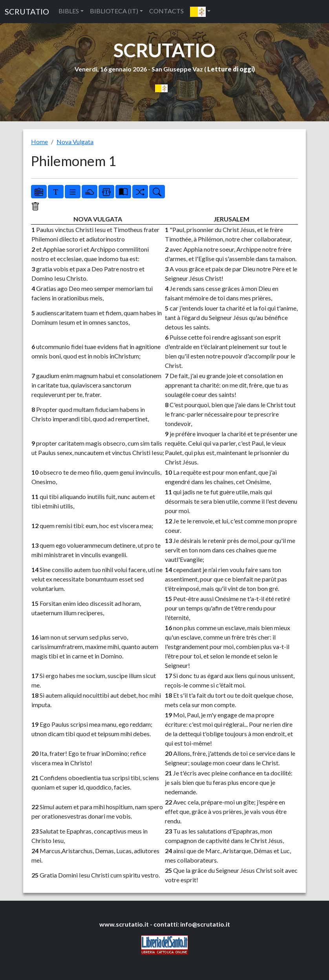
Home (39, 142)
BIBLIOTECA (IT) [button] (114, 11)
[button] (200, 12)
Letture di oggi (230, 69)
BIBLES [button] (69, 11)
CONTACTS (166, 11)
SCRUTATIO (27, 11)
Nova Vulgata (75, 142)
